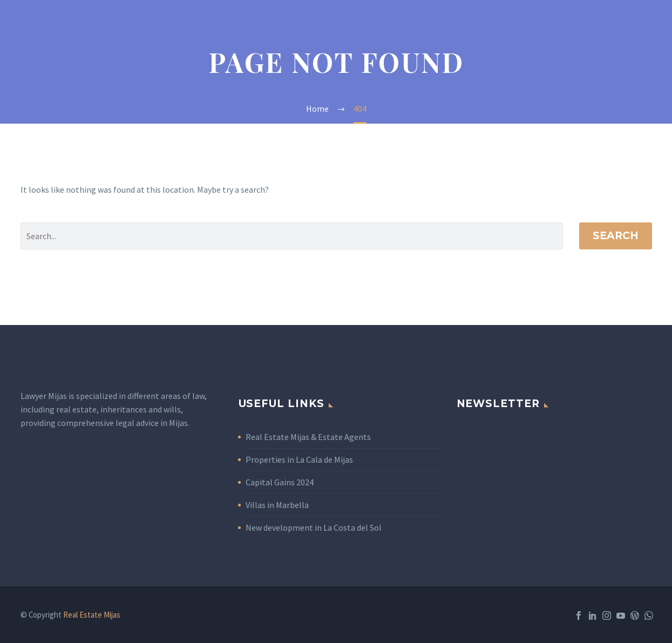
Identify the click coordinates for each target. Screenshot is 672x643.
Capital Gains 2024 (280, 482)
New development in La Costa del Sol (314, 527)
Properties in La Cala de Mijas (299, 459)
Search (616, 236)
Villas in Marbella (277, 505)
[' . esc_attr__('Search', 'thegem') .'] (292, 236)
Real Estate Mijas (92, 615)
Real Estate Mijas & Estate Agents (308, 437)
